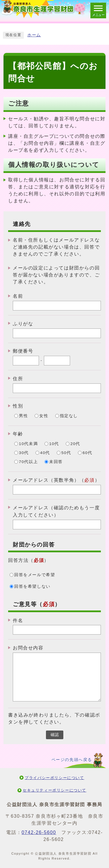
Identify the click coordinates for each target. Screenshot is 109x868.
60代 (87, 453)
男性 (23, 416)
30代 (24, 453)
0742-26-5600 (39, 832)
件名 (18, 620)
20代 (75, 444)
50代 (66, 453)
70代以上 (28, 462)
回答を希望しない (32, 586)
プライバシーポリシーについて (54, 778)
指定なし (69, 416)
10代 (54, 444)
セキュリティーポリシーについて (54, 790)
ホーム (34, 35)
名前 (18, 296)
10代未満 (28, 444)
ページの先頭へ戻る (72, 760)
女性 (44, 416)
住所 (18, 379)
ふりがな (23, 324)
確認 (55, 735)
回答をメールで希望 (35, 575)
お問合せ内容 (28, 648)
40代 (45, 453)
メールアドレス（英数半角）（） (56, 480)
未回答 (56, 462)
